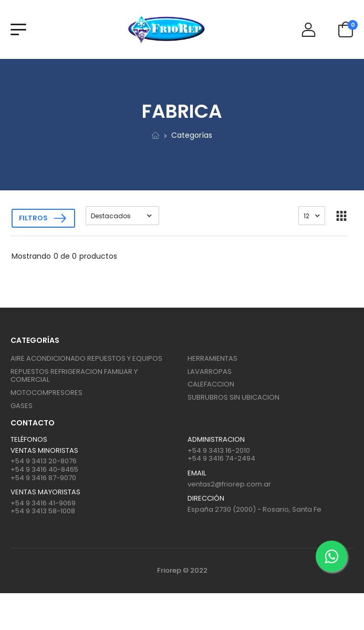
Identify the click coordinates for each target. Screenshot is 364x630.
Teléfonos (29, 440)
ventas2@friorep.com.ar (229, 484)
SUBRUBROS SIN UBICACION (233, 397)
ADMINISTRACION (216, 440)
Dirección (206, 499)
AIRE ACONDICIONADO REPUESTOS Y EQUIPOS (86, 358)
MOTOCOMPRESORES (46, 393)
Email (197, 473)
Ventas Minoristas (44, 451)
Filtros (33, 218)
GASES (22, 406)
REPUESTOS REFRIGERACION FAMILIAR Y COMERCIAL (74, 376)
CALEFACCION (211, 384)
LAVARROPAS (210, 372)
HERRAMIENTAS (212, 358)
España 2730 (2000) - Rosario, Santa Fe (254, 509)
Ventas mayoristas (45, 492)
